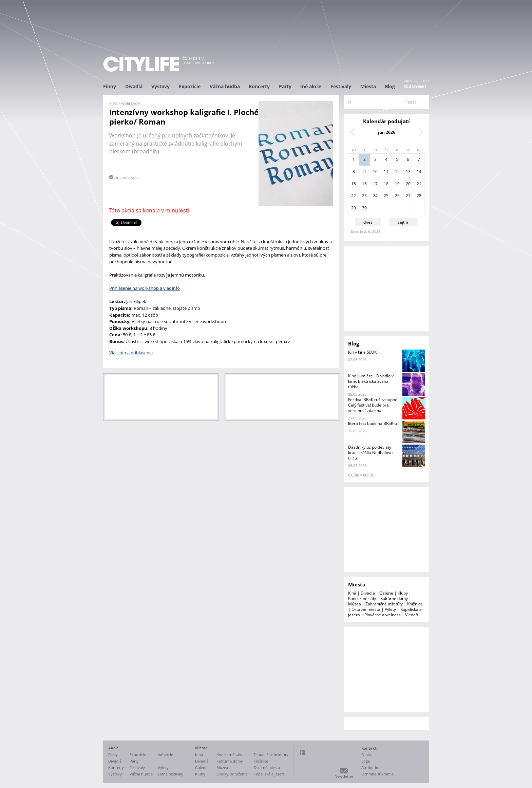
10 (375, 172)
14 (419, 172)
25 (386, 196)
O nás (366, 755)
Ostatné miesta (366, 609)
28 (419, 196)
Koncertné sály (362, 598)
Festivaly (341, 86)
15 (354, 184)
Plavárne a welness (383, 615)
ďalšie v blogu (361, 475)
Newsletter (344, 776)
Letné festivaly (170, 774)
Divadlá (134, 86)
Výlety (390, 609)
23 (364, 196)
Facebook (303, 752)
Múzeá (355, 604)
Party (285, 86)
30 (364, 208)
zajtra (403, 222)
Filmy (110, 86)
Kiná (352, 593)
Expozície (190, 86)
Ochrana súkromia (377, 774)
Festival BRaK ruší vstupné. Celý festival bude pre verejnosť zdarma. (373, 405)
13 (408, 172)
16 (364, 184)
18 (386, 184)
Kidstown (415, 86)
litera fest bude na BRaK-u (373, 423)
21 (419, 184)
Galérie (386, 593)
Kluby (403, 593)
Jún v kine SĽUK (362, 352)
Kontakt (369, 748)
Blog (390, 86)
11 (386, 172)
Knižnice (415, 604)
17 (375, 184)
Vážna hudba (225, 86)
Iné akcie (311, 86)
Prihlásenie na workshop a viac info (145, 288)
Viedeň (412, 615)
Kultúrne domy (394, 598)
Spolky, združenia (232, 774)
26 (397, 196)
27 (408, 196)
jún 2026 (387, 132)
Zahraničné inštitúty (384, 604)
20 (408, 184)
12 (397, 172)
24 (375, 196)
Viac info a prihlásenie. (131, 353)
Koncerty (259, 86)
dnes (368, 222)
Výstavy (160, 86)
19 (397, 184)
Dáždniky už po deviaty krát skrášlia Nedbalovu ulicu (370, 453)
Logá (366, 761)
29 (354, 208)
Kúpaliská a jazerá (269, 774)
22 (354, 196)
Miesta (368, 86)
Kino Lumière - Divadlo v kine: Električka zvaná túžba (371, 381)
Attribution (371, 767)
